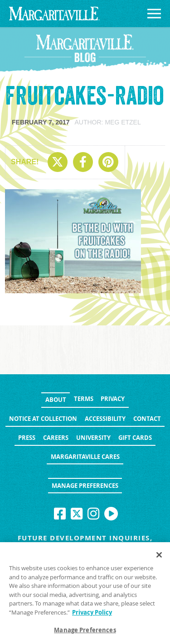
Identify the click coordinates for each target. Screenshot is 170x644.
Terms (84, 399)
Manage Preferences (85, 486)
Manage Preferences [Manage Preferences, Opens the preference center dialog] (85, 630)
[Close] (159, 555)
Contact (147, 419)
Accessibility (105, 419)
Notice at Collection (43, 419)
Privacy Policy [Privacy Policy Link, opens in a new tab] (92, 612)
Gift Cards (135, 438)
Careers (56, 438)
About (56, 400)
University (93, 438)
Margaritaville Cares (85, 457)
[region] (85, 593)
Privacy (113, 399)
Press (27, 438)
